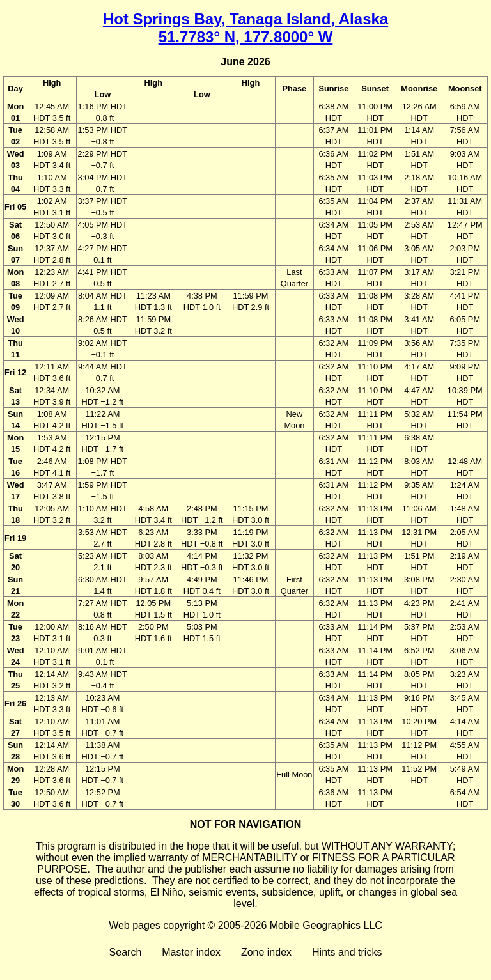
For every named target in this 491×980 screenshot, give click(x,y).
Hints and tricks (347, 952)
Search (126, 952)
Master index (191, 952)
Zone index (266, 952)
